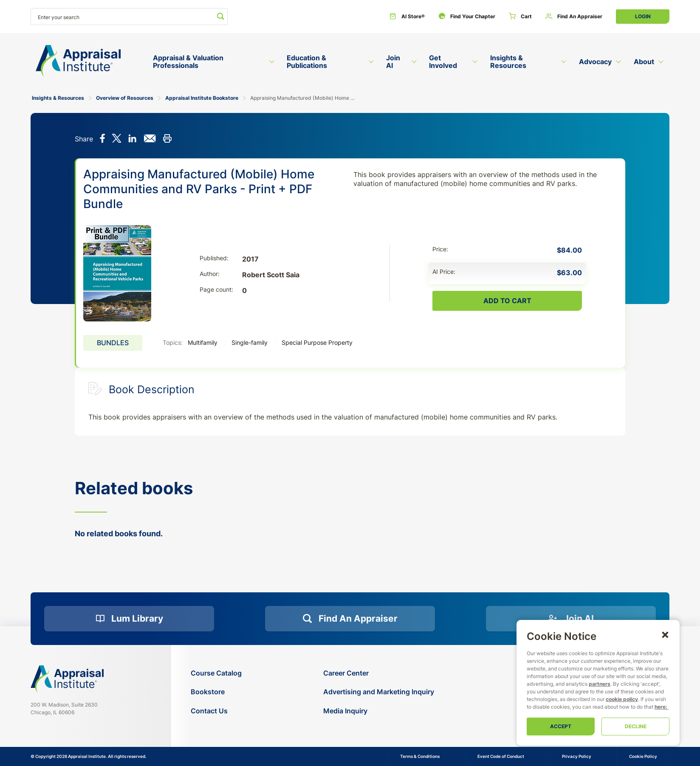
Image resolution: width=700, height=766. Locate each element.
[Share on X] (117, 139)
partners (600, 684)
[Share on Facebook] (103, 139)
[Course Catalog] (216, 673)
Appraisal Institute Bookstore (202, 98)
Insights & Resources (58, 98)
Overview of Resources (125, 98)
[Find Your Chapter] (467, 17)
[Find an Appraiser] (574, 17)
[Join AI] (571, 619)
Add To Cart (507, 301)
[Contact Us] (216, 711)
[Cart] (520, 17)
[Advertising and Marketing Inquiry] (379, 692)
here (660, 707)
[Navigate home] (67, 679)
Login (643, 16)
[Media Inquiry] (379, 711)
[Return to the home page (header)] (78, 61)
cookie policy (622, 699)
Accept (561, 726)
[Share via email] (150, 139)
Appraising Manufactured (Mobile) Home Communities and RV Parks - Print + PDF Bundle (304, 98)
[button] (665, 634)
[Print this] (167, 139)
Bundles (113, 343)
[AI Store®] (407, 17)
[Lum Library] (129, 619)
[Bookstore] (216, 692)
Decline (636, 726)
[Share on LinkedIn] (132, 139)
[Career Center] (379, 673)
